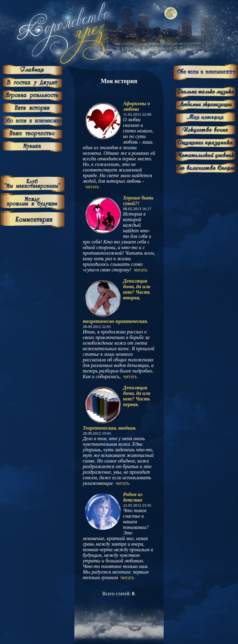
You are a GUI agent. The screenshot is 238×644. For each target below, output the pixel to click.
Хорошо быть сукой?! (138, 201)
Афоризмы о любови (137, 106)
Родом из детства (133, 497)
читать (92, 187)
